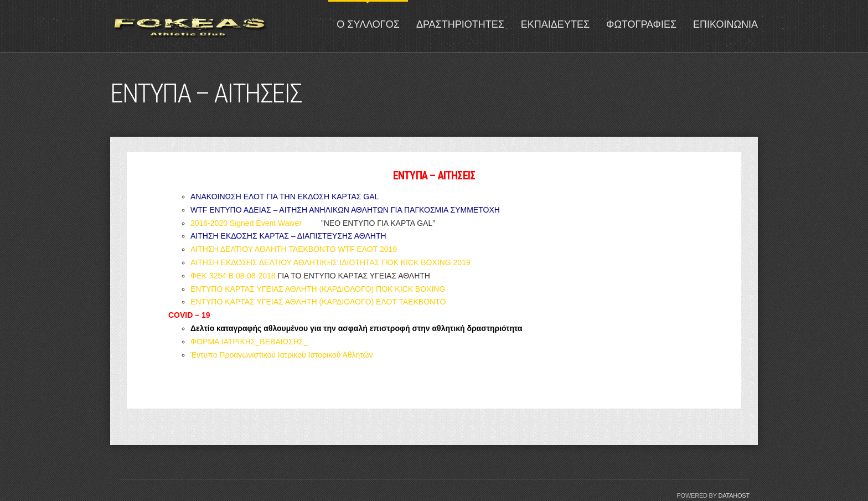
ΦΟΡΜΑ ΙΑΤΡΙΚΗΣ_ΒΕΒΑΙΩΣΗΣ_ (249, 342)
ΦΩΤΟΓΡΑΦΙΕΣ (641, 24)
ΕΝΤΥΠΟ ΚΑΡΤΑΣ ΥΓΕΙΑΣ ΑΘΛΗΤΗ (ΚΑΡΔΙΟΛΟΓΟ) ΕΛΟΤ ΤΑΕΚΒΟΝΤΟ (318, 302)
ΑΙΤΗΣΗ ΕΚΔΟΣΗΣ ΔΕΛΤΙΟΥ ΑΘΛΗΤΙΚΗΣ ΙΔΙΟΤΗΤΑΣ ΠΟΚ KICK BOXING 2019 (330, 262)
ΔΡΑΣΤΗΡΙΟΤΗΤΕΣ (460, 24)
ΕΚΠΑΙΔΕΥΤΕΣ (555, 24)
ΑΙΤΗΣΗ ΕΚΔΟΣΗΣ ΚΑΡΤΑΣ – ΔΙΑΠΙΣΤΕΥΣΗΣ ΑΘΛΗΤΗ (288, 236)
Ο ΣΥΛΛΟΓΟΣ (368, 24)
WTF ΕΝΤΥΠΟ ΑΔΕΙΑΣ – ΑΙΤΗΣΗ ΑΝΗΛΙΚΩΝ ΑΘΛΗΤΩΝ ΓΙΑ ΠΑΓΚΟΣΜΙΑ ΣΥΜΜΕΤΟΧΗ (345, 210)
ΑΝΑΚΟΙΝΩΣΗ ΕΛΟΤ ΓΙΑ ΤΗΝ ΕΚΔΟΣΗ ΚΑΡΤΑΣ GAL (285, 197)
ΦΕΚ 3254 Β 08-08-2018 (233, 276)
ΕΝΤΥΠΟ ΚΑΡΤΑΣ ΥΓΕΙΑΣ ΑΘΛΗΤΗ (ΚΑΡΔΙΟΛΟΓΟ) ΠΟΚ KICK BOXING (318, 289)
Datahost (734, 495)
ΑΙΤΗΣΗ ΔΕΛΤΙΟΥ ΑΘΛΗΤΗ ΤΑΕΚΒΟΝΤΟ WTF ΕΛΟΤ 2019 (294, 249)
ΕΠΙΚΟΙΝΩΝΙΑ (725, 24)
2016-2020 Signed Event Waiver (246, 223)
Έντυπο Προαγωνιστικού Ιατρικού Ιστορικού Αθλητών (282, 355)
